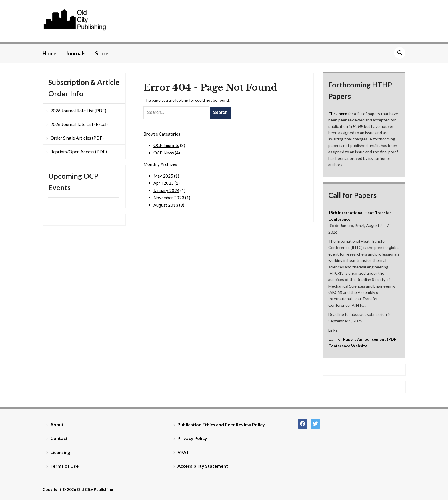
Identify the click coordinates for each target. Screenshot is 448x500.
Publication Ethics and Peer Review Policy (221, 424)
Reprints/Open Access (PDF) (79, 151)
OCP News (164, 153)
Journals (76, 53)
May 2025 (163, 176)
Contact (59, 438)
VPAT (183, 452)
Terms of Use (64, 466)
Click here (338, 114)
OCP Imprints (166, 145)
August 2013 (166, 205)
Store (102, 53)
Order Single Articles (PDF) (77, 138)
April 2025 (164, 183)
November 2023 (169, 198)
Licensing (60, 452)
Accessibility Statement (203, 466)
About (57, 424)
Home (49, 53)
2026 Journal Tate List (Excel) (79, 124)
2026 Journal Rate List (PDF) (78, 110)
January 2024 (166, 190)
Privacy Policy (192, 438)
